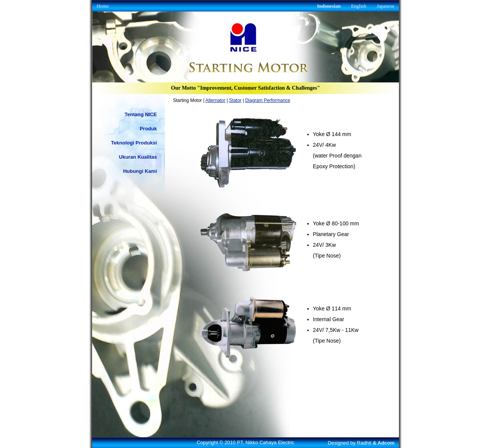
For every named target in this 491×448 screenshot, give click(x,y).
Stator (235, 100)
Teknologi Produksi (134, 143)
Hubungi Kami (140, 171)
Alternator (216, 100)
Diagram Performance (268, 100)
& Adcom (384, 443)
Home (103, 6)
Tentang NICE (141, 114)
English (359, 6)
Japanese (386, 6)
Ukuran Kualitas (138, 157)
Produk (148, 129)
